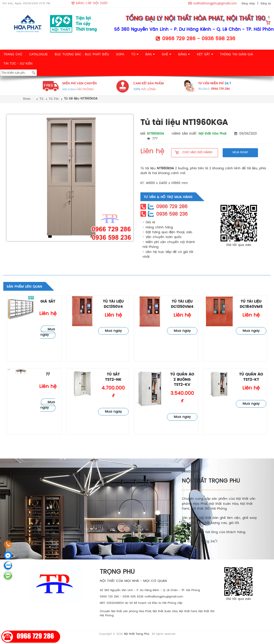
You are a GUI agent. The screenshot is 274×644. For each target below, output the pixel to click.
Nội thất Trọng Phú (137, 634)
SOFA (120, 54)
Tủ (41, 99)
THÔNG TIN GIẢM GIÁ (236, 54)
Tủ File (54, 99)
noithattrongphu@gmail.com (215, 4)
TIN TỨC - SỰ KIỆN (18, 63)
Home (27, 99)
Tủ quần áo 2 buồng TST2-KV (182, 380)
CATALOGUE (38, 54)
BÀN (150, 54)
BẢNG (184, 54)
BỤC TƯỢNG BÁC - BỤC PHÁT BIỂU (82, 54)
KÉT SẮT (205, 54)
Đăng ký (266, 4)
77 (48, 374)
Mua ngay (48, 332)
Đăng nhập (248, 4)
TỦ (135, 54)
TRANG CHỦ (13, 54)
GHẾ (166, 54)
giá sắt (48, 302)
